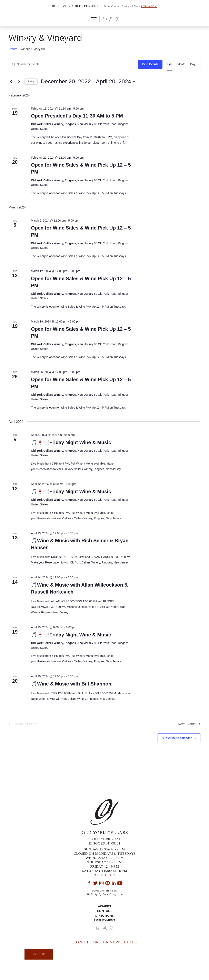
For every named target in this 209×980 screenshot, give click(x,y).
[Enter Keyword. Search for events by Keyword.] (73, 64)
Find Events (150, 64)
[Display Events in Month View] (181, 64)
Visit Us (117, 19)
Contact (104, 911)
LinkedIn (114, 883)
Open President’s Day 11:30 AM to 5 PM (77, 116)
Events (13, 49)
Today (31, 82)
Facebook (89, 883)
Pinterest (108, 883)
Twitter (95, 883)
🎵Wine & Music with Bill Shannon (71, 684)
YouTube (120, 883)
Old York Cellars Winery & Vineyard (46, 42)
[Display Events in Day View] (193, 64)
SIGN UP (39, 954)
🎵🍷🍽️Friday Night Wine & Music (71, 442)
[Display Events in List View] (170, 64)
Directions (105, 915)
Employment (105, 920)
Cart (105, 19)
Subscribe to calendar (177, 738)
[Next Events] (19, 82)
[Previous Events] (11, 82)
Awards (104, 906)
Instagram (101, 883)
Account (111, 19)
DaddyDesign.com (113, 894)
